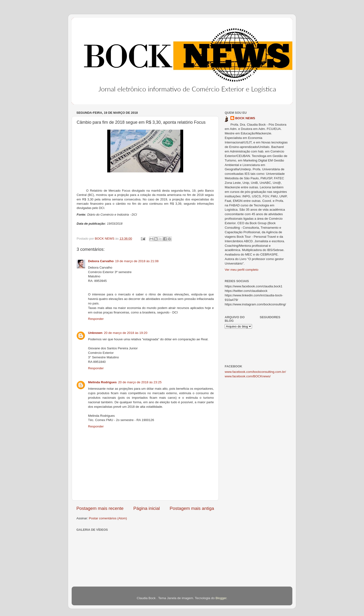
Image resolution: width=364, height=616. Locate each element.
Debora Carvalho (101, 261)
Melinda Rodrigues (102, 382)
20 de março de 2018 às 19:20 (126, 333)
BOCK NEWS (245, 118)
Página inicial (147, 508)
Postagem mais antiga (192, 508)
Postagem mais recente (100, 508)
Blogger (221, 598)
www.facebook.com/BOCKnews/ (248, 376)
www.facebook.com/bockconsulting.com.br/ (255, 372)
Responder (96, 319)
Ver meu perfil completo (242, 270)
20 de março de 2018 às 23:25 (140, 382)
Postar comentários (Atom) (108, 518)
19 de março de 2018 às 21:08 (137, 261)
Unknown (95, 333)
